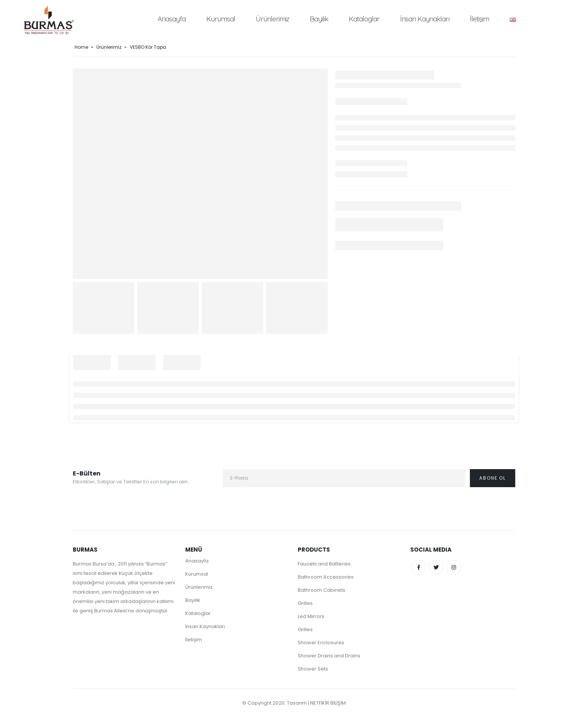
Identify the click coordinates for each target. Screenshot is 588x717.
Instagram (454, 567)
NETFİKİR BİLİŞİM (328, 703)
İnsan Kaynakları (425, 19)
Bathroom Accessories (326, 577)
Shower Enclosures (321, 643)
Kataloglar (364, 19)
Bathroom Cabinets (322, 590)
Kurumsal (221, 19)
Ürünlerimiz (272, 19)
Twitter (436, 567)
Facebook (418, 567)
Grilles (305, 603)
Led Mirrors (311, 616)
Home (81, 47)
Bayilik (319, 19)
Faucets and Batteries (324, 564)
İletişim (479, 19)
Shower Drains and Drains (329, 656)
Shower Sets (313, 669)
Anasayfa (172, 19)
